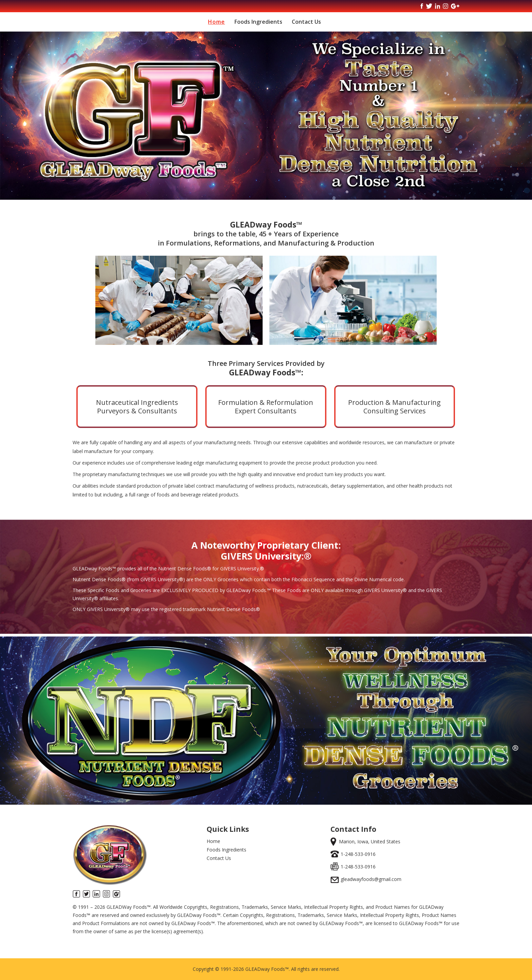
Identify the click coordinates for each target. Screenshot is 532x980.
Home (216, 22)
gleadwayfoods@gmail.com (371, 879)
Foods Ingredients (258, 22)
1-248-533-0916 (358, 854)
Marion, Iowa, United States (370, 841)
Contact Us (306, 22)
